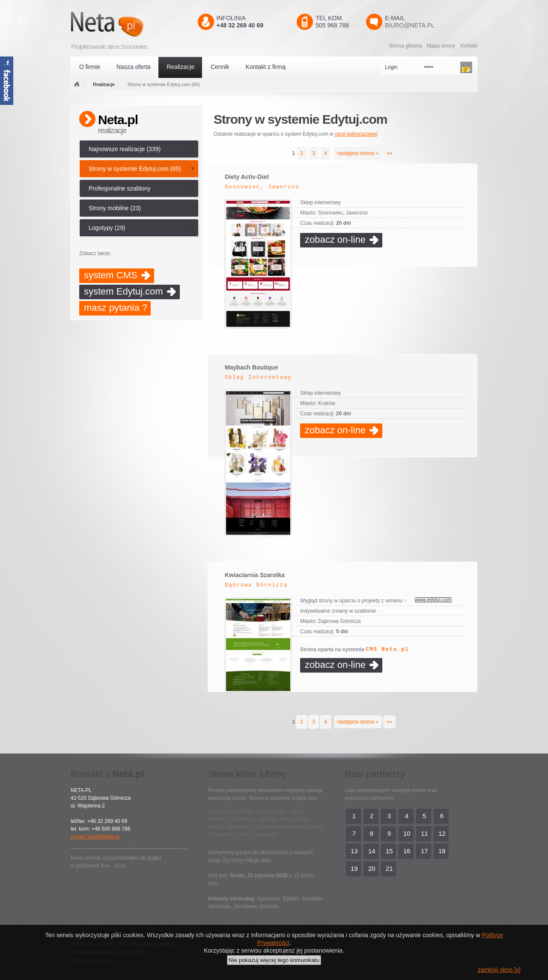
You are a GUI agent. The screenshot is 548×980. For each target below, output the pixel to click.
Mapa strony (441, 46)
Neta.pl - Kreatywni (120, 24)
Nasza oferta (133, 67)
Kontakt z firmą (266, 67)
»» (389, 153)
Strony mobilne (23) (115, 208)
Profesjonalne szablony (120, 188)
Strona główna (406, 46)
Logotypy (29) (107, 228)
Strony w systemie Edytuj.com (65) (135, 169)
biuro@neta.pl (410, 25)
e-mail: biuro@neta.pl (95, 837)
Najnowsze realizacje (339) (125, 149)
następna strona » (358, 153)
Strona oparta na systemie (355, 649)
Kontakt (469, 46)
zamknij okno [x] (499, 970)
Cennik (220, 67)
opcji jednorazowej (356, 134)
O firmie (90, 67)
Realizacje (180, 67)
